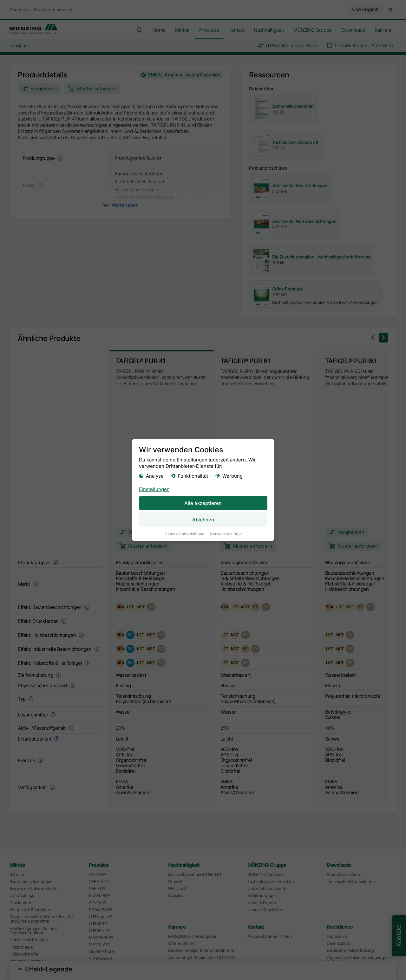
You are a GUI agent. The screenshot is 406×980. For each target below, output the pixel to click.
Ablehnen (203, 520)
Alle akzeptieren (203, 503)
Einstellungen (154, 489)
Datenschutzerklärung (184, 534)
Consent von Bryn (226, 534)
